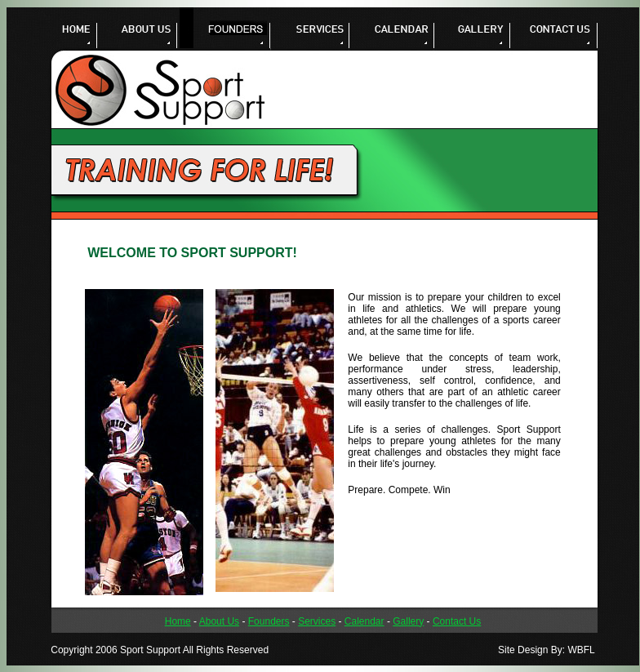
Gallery (408, 621)
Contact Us (457, 621)
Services (317, 621)
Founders (269, 621)
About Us (219, 621)
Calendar (364, 621)
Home (178, 621)
